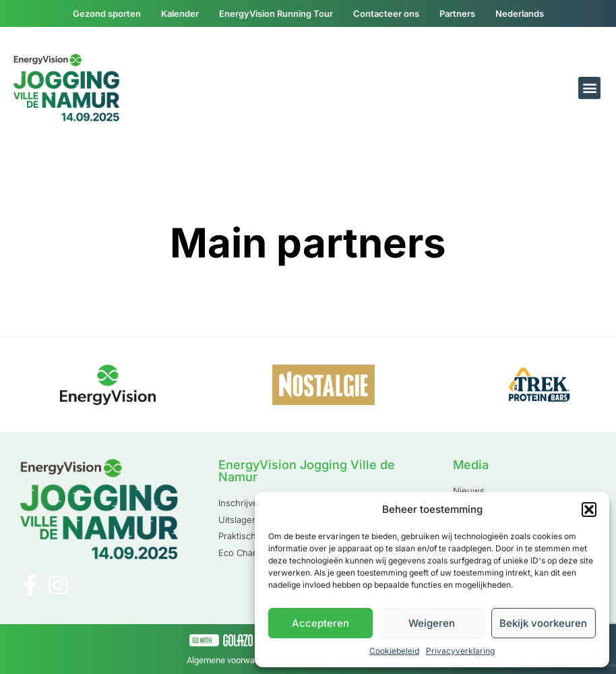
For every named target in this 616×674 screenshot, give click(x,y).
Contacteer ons (386, 13)
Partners (457, 13)
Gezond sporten (107, 13)
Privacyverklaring (460, 651)
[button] (589, 510)
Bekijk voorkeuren (543, 623)
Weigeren (432, 623)
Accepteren (320, 623)
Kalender (180, 13)
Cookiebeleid (394, 651)
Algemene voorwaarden (232, 660)
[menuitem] (520, 13)
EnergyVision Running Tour (276, 13)
